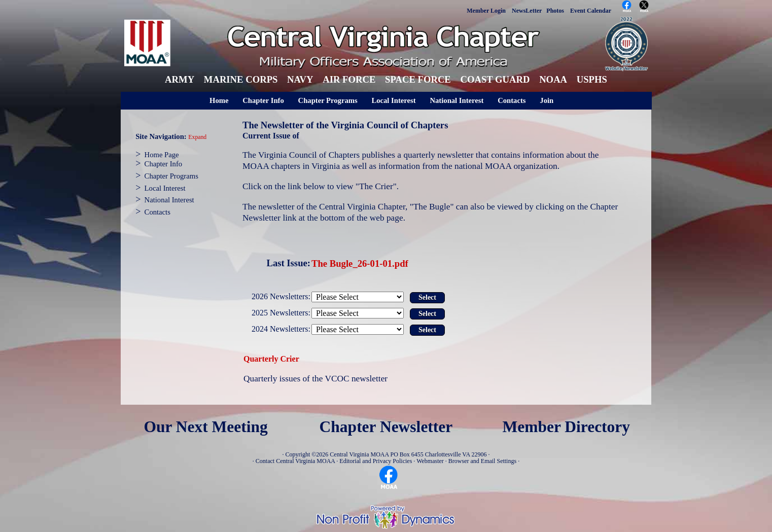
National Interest (457, 100)
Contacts (512, 100)
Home (219, 100)
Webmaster (430, 461)
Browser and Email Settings (482, 461)
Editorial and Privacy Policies (376, 461)
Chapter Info (263, 100)
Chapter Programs (328, 100)
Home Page (162, 155)
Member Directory (567, 427)
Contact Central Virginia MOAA (295, 461)
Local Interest (393, 100)
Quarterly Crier (271, 359)
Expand (197, 137)
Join (547, 100)
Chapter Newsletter (386, 427)
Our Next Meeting (205, 427)
